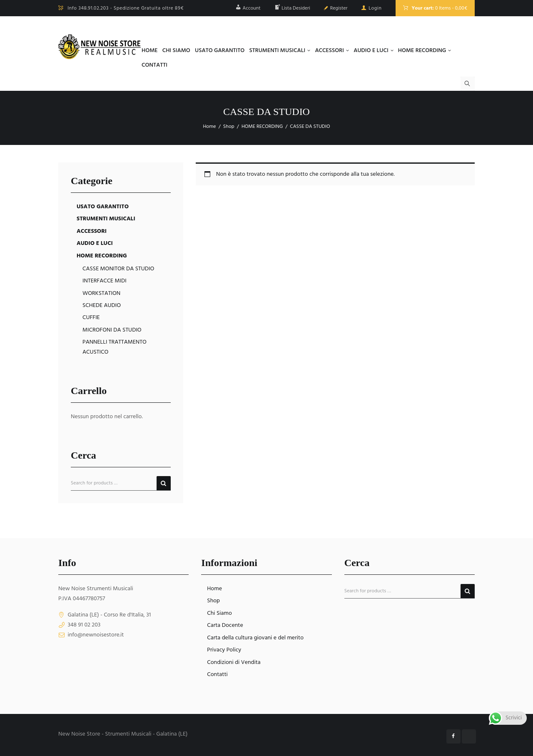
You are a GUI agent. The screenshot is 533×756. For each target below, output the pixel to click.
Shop (229, 127)
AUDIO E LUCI (95, 243)
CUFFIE (91, 318)
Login (375, 8)
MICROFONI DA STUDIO (112, 330)
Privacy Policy (224, 650)
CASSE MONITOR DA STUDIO (118, 269)
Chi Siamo (219, 613)
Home (209, 127)
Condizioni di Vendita (234, 662)
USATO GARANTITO (103, 207)
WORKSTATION (101, 293)
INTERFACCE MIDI (105, 281)
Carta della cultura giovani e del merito (255, 638)
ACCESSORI (92, 231)
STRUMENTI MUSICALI (106, 219)
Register (339, 8)
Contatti (217, 675)
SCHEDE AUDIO (102, 306)
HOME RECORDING (262, 127)
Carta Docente (225, 625)
